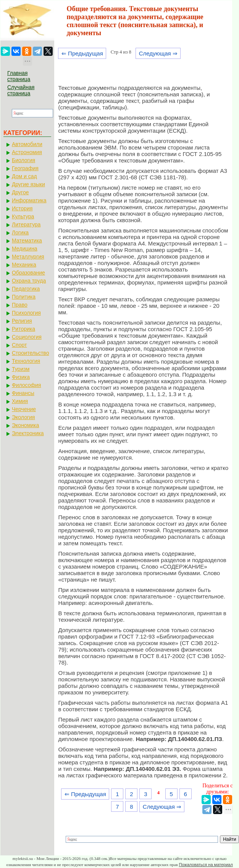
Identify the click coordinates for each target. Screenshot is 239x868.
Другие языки (28, 184)
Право (20, 305)
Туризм (21, 369)
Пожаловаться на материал (206, 865)
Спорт (19, 345)
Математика (27, 241)
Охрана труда (29, 281)
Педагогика (26, 289)
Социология (27, 337)
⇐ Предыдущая (82, 53)
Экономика (25, 425)
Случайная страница (21, 90)
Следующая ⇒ (158, 53)
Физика (21, 377)
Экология (23, 417)
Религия (22, 321)
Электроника (28, 433)
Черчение (24, 409)
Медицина (25, 249)
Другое (20, 192)
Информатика (29, 200)
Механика (24, 265)
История (22, 208)
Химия (20, 401)
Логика (20, 232)
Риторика (23, 329)
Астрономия (27, 152)
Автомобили (27, 144)
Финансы (23, 393)
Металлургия (28, 257)
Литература (26, 224)
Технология (26, 361)
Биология (23, 160)
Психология (26, 313)
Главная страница (19, 76)
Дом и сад (24, 176)
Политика (24, 297)
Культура (23, 216)
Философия (26, 385)
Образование (28, 273)
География (25, 168)
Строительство (30, 353)
